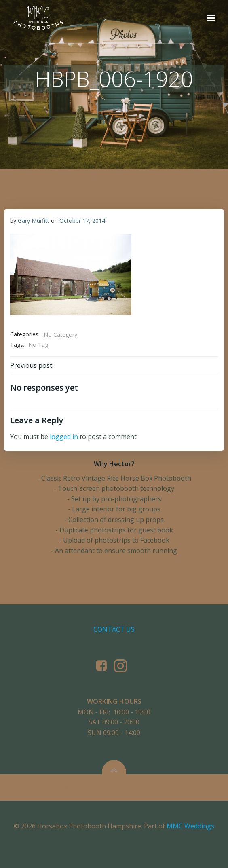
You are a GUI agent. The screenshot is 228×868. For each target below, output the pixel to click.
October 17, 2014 (82, 221)
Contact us (114, 629)
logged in (64, 437)
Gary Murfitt (34, 221)
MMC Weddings (190, 826)
